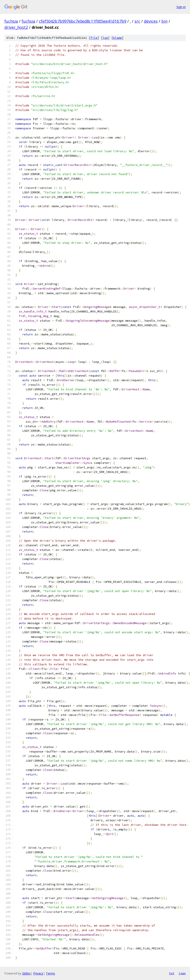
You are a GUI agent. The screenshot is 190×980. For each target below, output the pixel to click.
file (94, 38)
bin (164, 21)
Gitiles (26, 973)
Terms (50, 973)
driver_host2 (16, 27)
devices (151, 21)
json (182, 973)
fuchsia (11, 21)
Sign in (181, 7)
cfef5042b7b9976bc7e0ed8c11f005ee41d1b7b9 (83, 21)
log (105, 38)
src (137, 21)
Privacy (38, 973)
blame (117, 38)
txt (172, 973)
